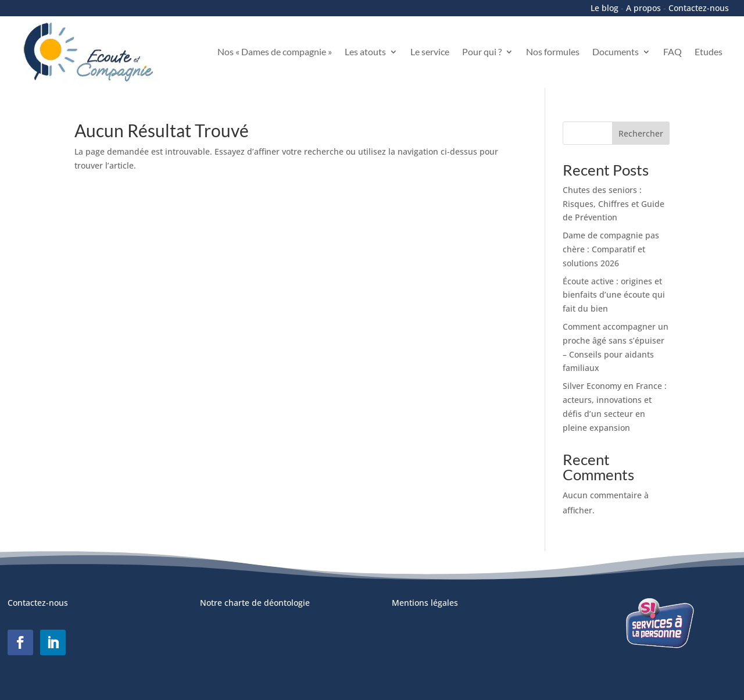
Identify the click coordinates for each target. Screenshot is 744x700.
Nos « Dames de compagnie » (275, 51)
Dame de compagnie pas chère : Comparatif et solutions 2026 (611, 249)
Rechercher (641, 133)
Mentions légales (425, 603)
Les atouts (365, 51)
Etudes (709, 51)
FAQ (673, 51)
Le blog (604, 8)
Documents (616, 51)
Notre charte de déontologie (255, 603)
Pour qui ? (482, 51)
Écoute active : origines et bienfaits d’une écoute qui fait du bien (614, 295)
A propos (643, 8)
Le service (430, 51)
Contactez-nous (699, 8)
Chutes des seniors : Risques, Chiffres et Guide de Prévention (614, 204)
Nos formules (553, 51)
